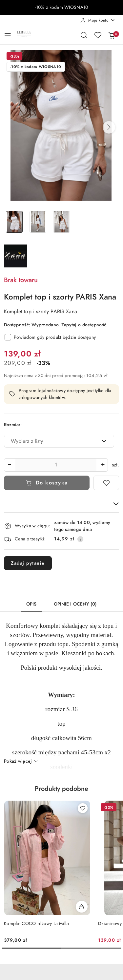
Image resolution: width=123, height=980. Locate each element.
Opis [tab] (31, 604)
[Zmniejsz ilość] (9, 465)
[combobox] (59, 441)
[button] (109, 127)
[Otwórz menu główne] (8, 35)
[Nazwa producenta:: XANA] (15, 256)
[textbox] (51, 441)
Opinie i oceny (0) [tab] (75, 604)
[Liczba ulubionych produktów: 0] (98, 35)
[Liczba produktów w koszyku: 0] (112, 35)
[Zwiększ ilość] (103, 465)
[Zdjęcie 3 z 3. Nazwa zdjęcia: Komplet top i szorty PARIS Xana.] (62, 222)
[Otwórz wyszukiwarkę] (84, 35)
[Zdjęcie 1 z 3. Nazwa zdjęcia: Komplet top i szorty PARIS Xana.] (14, 222)
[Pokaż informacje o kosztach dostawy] (80, 539)
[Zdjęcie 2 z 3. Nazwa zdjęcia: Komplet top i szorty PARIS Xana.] (38, 222)
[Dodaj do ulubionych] (106, 483)
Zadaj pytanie (28, 563)
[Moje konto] (98, 20)
